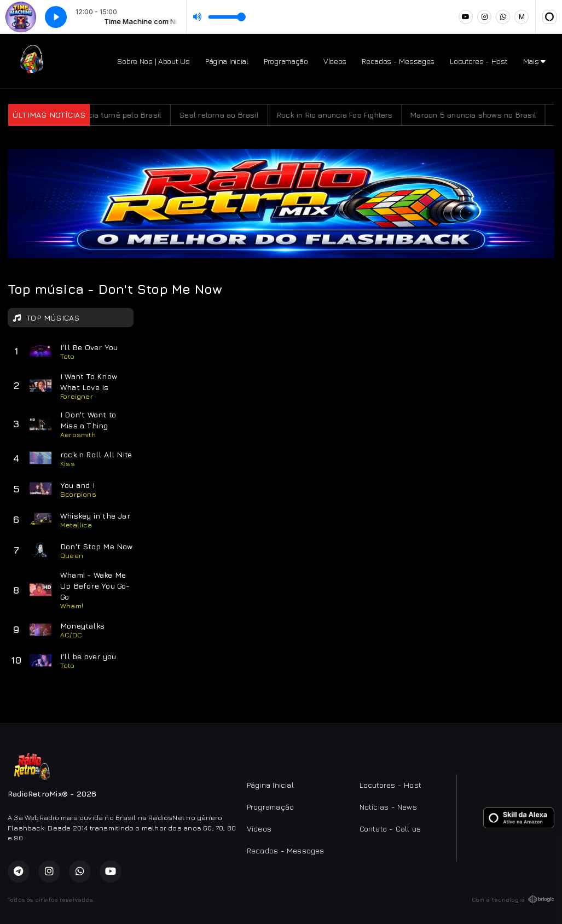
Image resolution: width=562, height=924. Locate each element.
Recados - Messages (398, 61)
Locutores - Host (479, 61)
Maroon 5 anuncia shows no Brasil (483, 115)
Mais (534, 61)
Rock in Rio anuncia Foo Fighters (344, 115)
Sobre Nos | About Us (153, 61)
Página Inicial (227, 61)
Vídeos (335, 61)
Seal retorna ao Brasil (228, 115)
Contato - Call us (390, 829)
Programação (286, 61)
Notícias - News (388, 807)
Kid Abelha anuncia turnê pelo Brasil (105, 115)
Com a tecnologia (513, 899)
